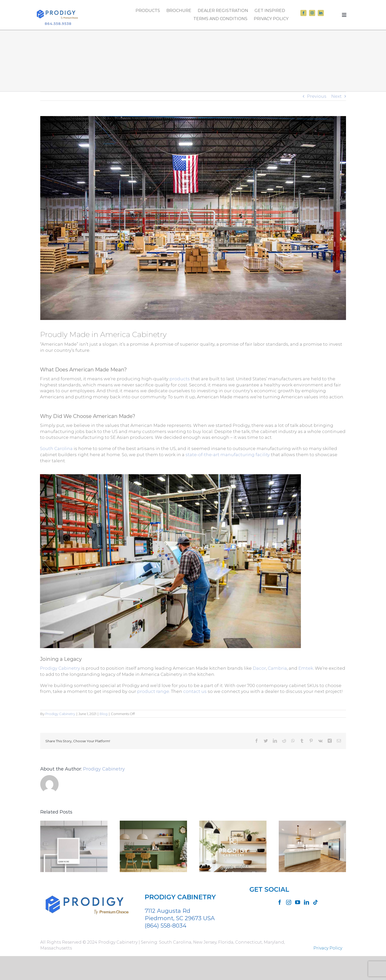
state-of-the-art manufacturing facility (228, 455)
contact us (195, 691)
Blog (104, 714)
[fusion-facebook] (303, 13)
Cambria (277, 668)
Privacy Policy (328, 948)
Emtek (306, 668)
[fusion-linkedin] (321, 13)
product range (153, 691)
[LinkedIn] (307, 902)
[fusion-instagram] (312, 13)
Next (336, 96)
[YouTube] (298, 902)
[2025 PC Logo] (58, 7)
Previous (317, 96)
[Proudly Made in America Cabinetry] (193, 218)
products (180, 379)
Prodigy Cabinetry (60, 668)
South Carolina (56, 449)
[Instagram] (289, 902)
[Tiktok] (315, 902)
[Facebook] (280, 902)
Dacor (259, 668)
